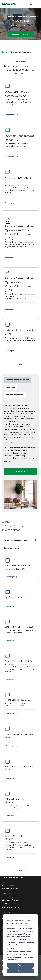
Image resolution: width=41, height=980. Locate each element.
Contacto (20, 471)
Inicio (5, 52)
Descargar (11, 203)
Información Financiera (11, 900)
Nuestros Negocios (9, 897)
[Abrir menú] (37, 4)
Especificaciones (8, 886)
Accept (20, 965)
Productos (6, 912)
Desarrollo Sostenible (10, 903)
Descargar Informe (21, 34)
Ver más (20, 364)
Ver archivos (12, 115)
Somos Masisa (7, 894)
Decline (21, 971)
